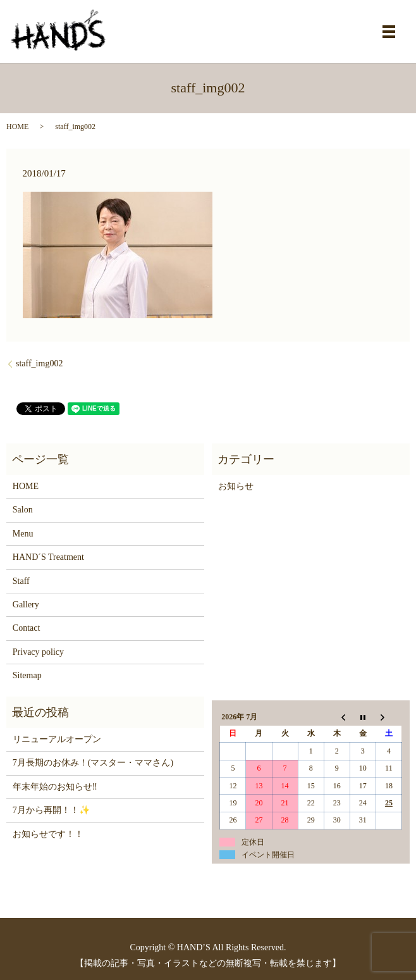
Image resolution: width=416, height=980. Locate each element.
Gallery (26, 605)
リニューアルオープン (57, 739)
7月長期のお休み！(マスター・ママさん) (93, 763)
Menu (23, 534)
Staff (21, 581)
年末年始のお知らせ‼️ (55, 787)
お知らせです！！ (48, 834)
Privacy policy (38, 652)
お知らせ (236, 486)
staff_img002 (39, 363)
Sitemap (27, 675)
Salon (23, 510)
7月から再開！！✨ (51, 810)
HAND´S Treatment (48, 557)
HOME (17, 127)
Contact (27, 628)
